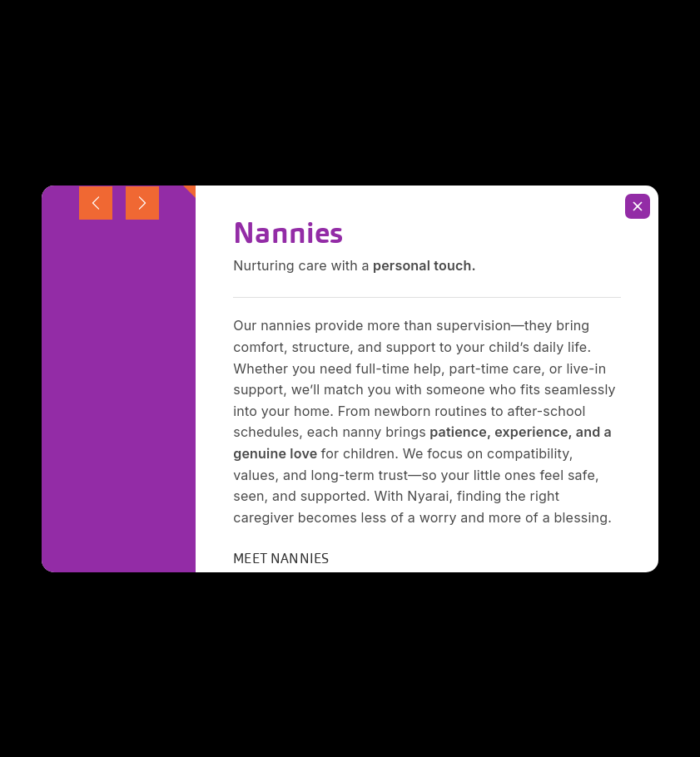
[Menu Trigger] (647, 31)
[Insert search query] (350, 189)
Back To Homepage (350, 272)
